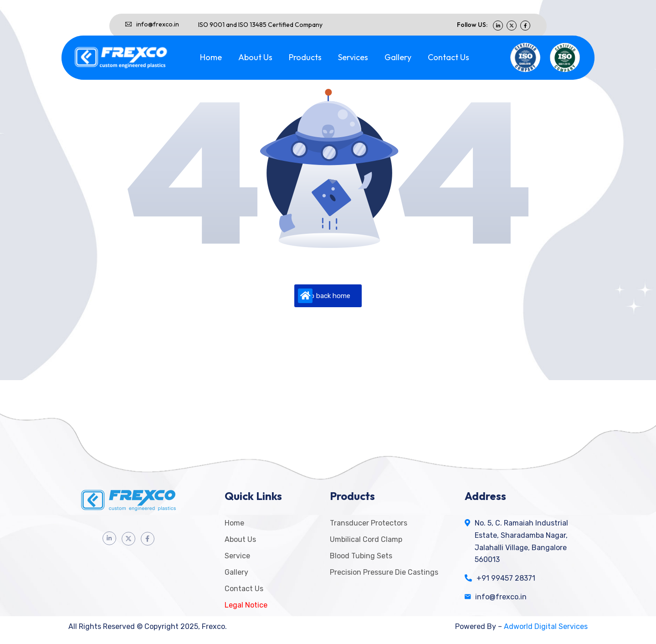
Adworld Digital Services (546, 626)
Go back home (324, 296)
